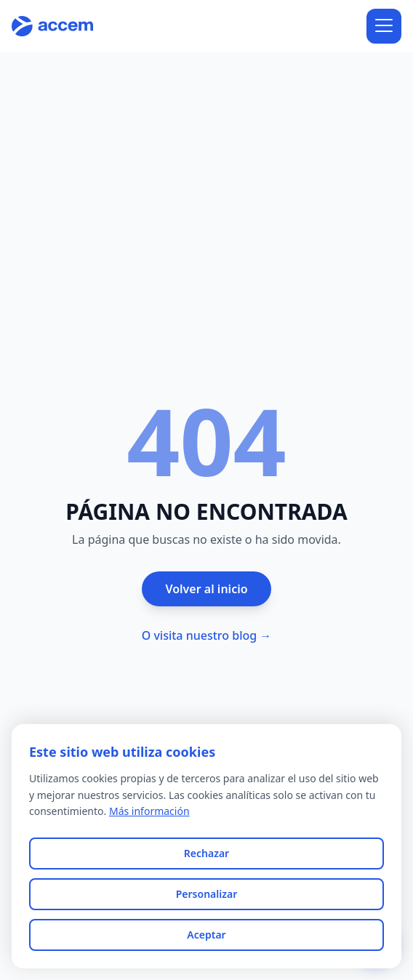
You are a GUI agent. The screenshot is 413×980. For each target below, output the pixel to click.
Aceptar (206, 935)
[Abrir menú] (384, 26)
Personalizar (207, 894)
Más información (149, 811)
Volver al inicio (206, 589)
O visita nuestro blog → (207, 635)
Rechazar (206, 853)
